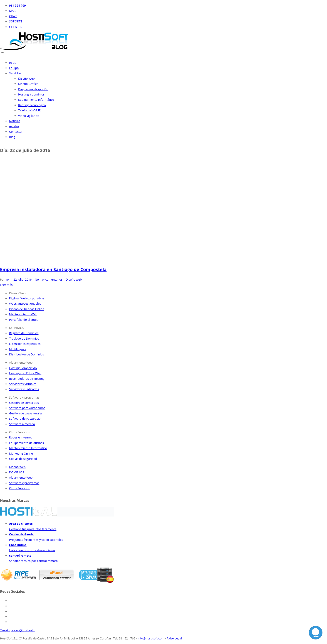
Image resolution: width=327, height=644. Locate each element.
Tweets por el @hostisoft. (17, 630)
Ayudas (14, 126)
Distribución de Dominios (26, 354)
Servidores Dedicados (24, 389)
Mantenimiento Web (23, 314)
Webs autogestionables (25, 304)
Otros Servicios (19, 488)
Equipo (14, 68)
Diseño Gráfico (28, 84)
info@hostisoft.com (151, 638)
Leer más (6, 285)
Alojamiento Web (21, 477)
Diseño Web (26, 78)
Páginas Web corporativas (27, 298)
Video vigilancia (29, 116)
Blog (12, 137)
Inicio (13, 63)
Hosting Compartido (23, 368)
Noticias (15, 121)
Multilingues (17, 349)
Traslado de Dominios (24, 338)
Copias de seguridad (23, 459)
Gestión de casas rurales (26, 413)
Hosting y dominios (31, 94)
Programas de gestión (33, 89)
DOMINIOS (17, 472)
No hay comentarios (49, 279)
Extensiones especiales (25, 344)
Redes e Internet (20, 437)
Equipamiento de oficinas (26, 443)
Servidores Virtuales (23, 384)
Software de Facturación (26, 419)
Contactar (16, 132)
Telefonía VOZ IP (29, 110)
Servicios (15, 73)
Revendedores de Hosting (27, 379)
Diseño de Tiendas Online (27, 309)
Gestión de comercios (24, 403)
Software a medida (22, 424)
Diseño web (74, 279)
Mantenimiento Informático (28, 448)
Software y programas (24, 483)
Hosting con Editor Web (25, 373)
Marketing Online (21, 453)
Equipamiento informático (36, 100)
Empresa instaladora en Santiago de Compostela (53, 269)
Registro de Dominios (24, 333)
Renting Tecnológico (32, 105)
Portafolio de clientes (24, 320)
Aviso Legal (174, 638)
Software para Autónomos (27, 408)
